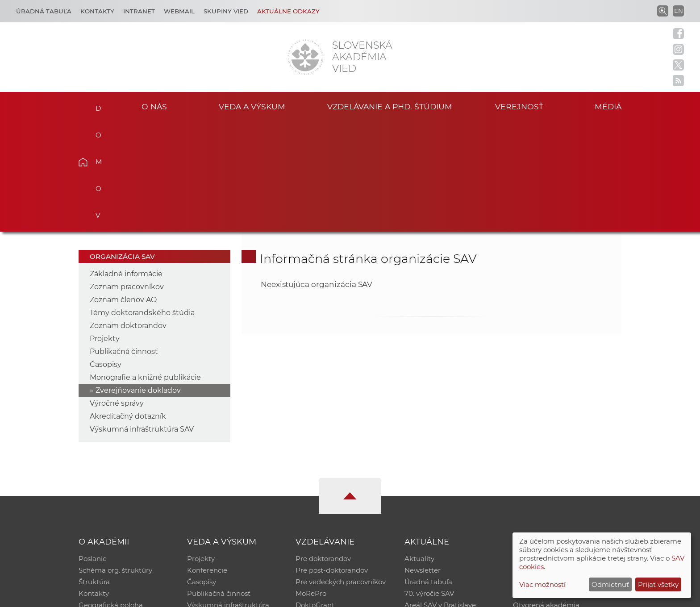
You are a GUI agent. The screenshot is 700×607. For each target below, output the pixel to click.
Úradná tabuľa (428, 472)
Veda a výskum (252, 106)
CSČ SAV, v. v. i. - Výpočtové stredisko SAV (212, 596)
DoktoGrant (315, 495)
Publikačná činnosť (124, 241)
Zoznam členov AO (123, 189)
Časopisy (106, 254)
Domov (97, 105)
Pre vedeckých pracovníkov (341, 472)
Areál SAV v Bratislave (440, 495)
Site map (482, 596)
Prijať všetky (658, 584)
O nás (154, 106)
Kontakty (97, 11)
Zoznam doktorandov (128, 215)
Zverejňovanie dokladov (138, 280)
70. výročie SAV (429, 483)
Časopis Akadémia (544, 483)
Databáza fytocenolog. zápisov (563, 472)
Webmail (179, 11)
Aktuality (419, 448)
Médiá (608, 106)
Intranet (139, 11)
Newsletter (423, 460)
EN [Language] (679, 11)
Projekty (105, 228)
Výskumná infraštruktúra (228, 495)
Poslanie (93, 448)
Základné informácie (126, 164)
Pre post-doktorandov (332, 460)
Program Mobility (324, 506)
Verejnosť (519, 106)
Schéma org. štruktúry (115, 460)
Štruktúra (94, 472)
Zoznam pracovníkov (127, 177)
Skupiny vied (226, 11)
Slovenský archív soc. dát (554, 460)
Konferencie (207, 460)
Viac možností (542, 584)
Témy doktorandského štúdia (142, 202)
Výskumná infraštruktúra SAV (142, 319)
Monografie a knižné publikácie (145, 267)
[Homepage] (305, 57)
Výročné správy (117, 293)
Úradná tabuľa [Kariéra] (44, 11)
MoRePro (311, 483)
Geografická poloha (111, 495)
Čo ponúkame (428, 506)
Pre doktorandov (323, 448)
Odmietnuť (610, 584)
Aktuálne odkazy (288, 11)
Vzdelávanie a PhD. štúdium (390, 106)
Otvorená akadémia (546, 495)
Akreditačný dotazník (128, 306)
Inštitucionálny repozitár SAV (561, 448)
